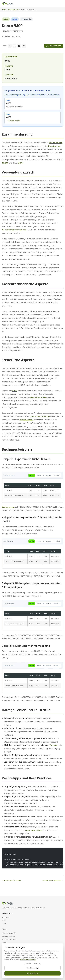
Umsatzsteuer (54, 146)
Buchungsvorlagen (8, 936)
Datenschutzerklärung (28, 960)
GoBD (15, 391)
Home (4, 9)
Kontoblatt (57, 475)
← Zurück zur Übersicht (11, 881)
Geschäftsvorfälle (38, 397)
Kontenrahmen (56, 143)
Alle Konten (6, 917)
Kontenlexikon (13, 9)
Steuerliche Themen (9, 939)
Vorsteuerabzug (27, 420)
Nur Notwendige (32, 968)
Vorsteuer (54, 745)
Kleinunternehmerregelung (14, 230)
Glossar (4, 942)
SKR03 (5, 163)
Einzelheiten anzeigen (32, 964)
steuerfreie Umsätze (40, 416)
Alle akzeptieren (32, 973)
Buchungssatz (47, 475)
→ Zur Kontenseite (13, 121)
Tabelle (32, 475)
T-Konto (38, 475)
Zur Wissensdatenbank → (53, 881)
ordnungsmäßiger (34, 830)
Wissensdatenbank (8, 933)
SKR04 (21, 163)
